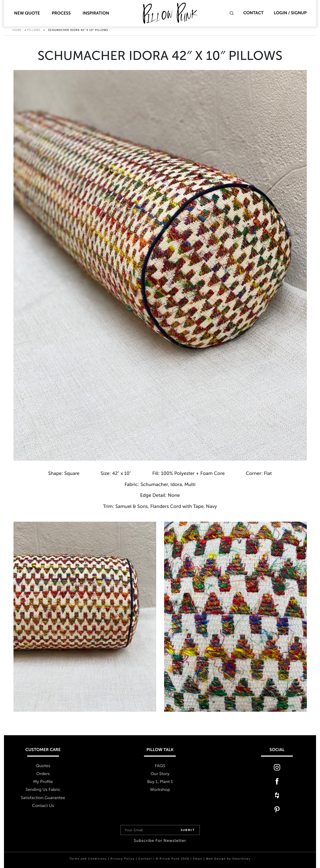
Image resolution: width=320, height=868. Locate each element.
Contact (254, 13)
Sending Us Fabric (43, 790)
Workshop (160, 790)
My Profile (43, 782)
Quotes (43, 766)
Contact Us (43, 806)
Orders (43, 774)
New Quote (27, 13)
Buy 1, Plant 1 (160, 782)
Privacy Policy (123, 859)
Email (198, 859)
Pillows (34, 32)
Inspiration (96, 13)
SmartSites (241, 859)
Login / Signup (290, 13)
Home (17, 32)
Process (61, 13)
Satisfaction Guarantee (43, 798)
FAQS (160, 766)
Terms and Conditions (88, 859)
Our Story (160, 774)
